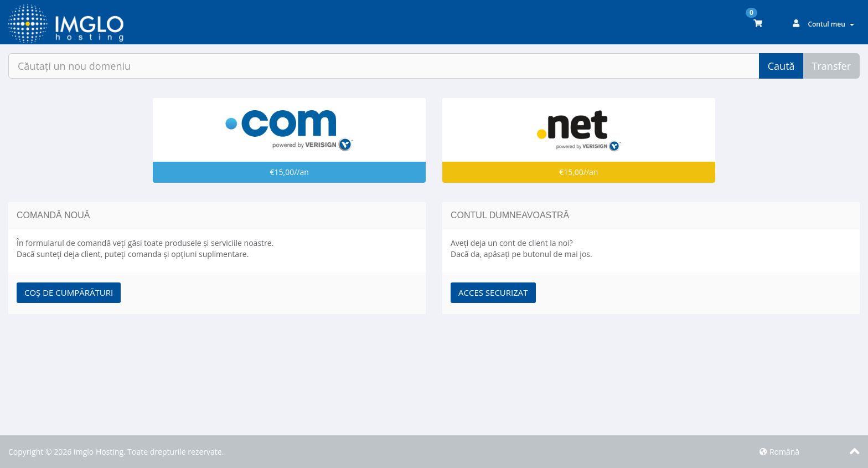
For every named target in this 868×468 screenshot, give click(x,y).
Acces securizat (493, 292)
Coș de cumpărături (69, 292)
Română (779, 452)
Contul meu (831, 24)
